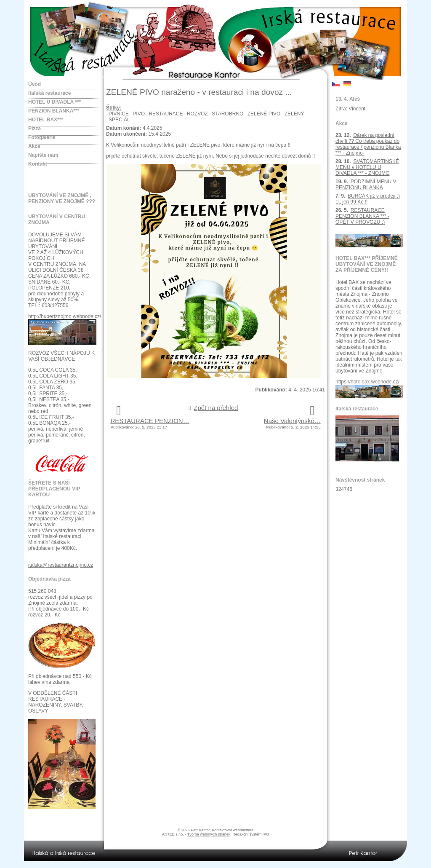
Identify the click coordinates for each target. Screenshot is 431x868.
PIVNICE (119, 114)
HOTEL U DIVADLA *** (55, 102)
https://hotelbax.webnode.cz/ (367, 382)
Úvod (35, 84)
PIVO (139, 114)
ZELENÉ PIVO (264, 114)
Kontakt (38, 164)
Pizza (35, 129)
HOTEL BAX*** (46, 120)
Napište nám (43, 155)
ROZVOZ (197, 114)
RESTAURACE (166, 114)
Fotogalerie (42, 137)
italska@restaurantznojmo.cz (61, 565)
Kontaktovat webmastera (233, 830)
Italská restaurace (49, 93)
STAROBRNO (227, 114)
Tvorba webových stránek (209, 834)
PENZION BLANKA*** (54, 111)
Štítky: (114, 108)
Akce (34, 146)
